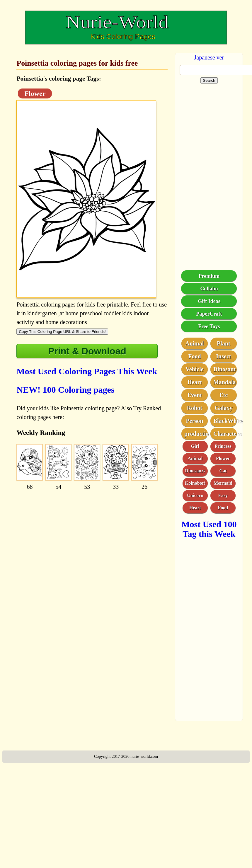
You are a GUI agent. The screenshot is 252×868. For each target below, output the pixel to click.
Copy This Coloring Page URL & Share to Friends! (62, 332)
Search (209, 80)
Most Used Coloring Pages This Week (87, 371)
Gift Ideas (209, 301)
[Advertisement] (84, 530)
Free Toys (209, 326)
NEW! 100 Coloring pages (65, 390)
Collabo (209, 289)
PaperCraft (209, 314)
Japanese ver (209, 57)
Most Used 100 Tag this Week (209, 529)
